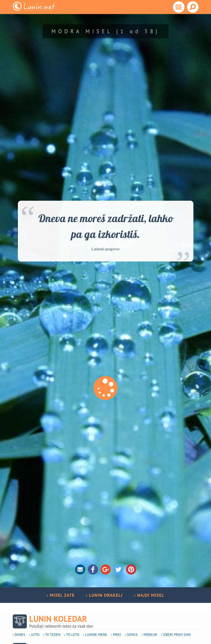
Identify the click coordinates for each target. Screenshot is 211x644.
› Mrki (116, 635)
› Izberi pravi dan (176, 635)
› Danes (19, 635)
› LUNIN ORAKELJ (104, 595)
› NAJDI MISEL (149, 595)
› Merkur (149, 635)
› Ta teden (52, 635)
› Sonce (131, 635)
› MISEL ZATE (61, 595)
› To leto (72, 635)
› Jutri (34, 635)
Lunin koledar (58, 619)
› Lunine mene (95, 635)
